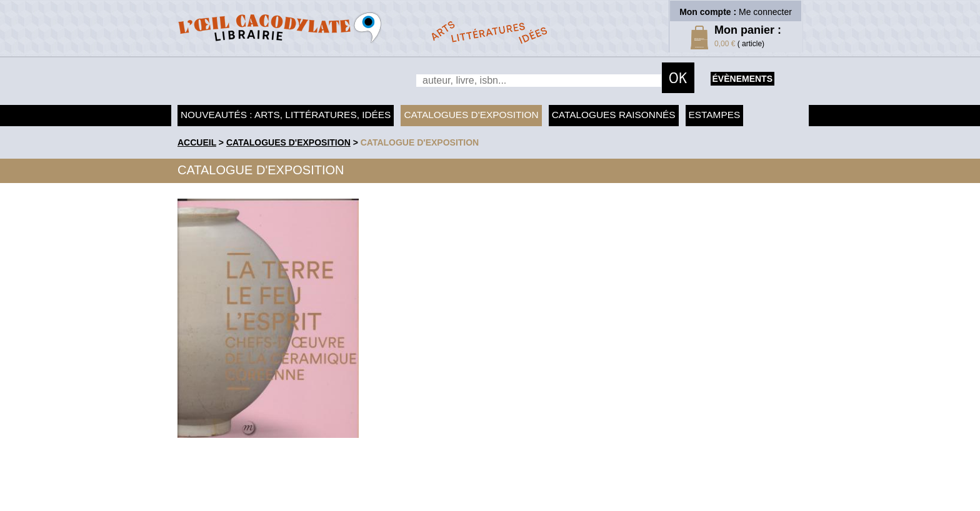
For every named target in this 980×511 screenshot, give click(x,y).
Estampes (715, 115)
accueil (197, 142)
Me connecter (765, 12)
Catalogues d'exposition (471, 115)
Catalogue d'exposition (420, 142)
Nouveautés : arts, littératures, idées (286, 115)
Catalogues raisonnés (614, 115)
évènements (742, 79)
